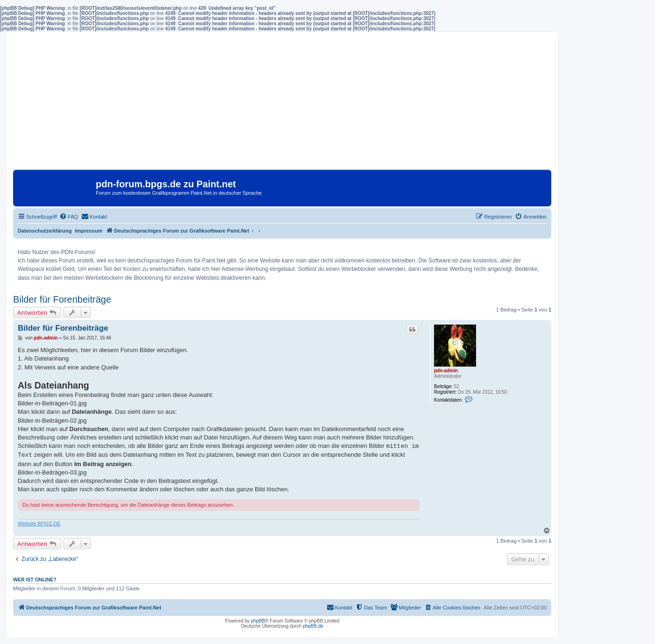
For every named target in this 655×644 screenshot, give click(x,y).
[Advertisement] (282, 104)
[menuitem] (69, 217)
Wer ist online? (35, 580)
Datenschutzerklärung (45, 231)
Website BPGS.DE (39, 524)
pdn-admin (446, 371)
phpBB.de (313, 626)
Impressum (89, 231)
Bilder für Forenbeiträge (62, 299)
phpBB (258, 621)
